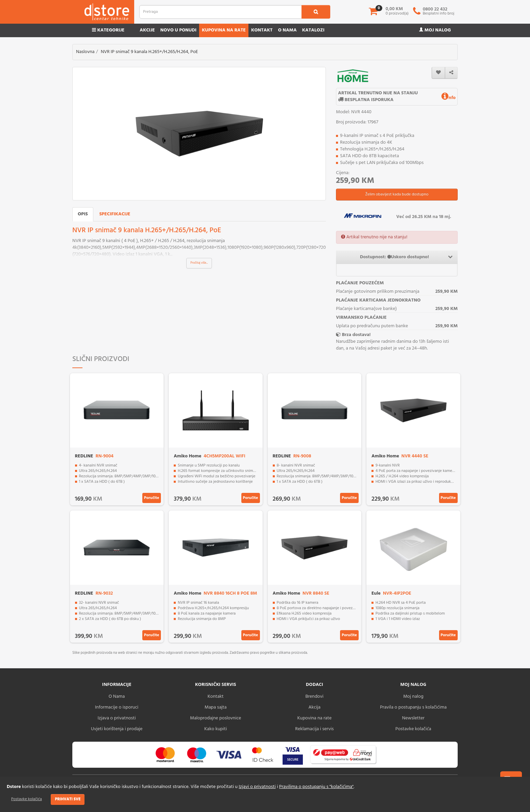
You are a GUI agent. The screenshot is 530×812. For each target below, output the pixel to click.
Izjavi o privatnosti (257, 787)
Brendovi (314, 697)
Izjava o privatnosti (117, 718)
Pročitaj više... (199, 263)
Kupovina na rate (224, 30)
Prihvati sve (68, 799)
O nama (287, 30)
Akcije (147, 30)
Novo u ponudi (178, 30)
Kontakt (262, 30)
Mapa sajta (215, 707)
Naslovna (85, 52)
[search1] (316, 12)
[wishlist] (438, 73)
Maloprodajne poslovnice (215, 718)
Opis (83, 214)
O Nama (117, 697)
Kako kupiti (215, 729)
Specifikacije (115, 214)
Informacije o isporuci (117, 707)
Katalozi (313, 30)
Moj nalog (435, 30)
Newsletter (413, 718)
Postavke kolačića (27, 799)
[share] (451, 73)
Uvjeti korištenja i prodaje (117, 729)
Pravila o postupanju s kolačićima (413, 707)
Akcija (314, 707)
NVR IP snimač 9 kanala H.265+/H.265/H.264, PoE (149, 52)
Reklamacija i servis (314, 729)
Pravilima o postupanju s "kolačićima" (316, 787)
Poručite (152, 498)
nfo (449, 98)
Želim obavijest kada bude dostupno (397, 194)
